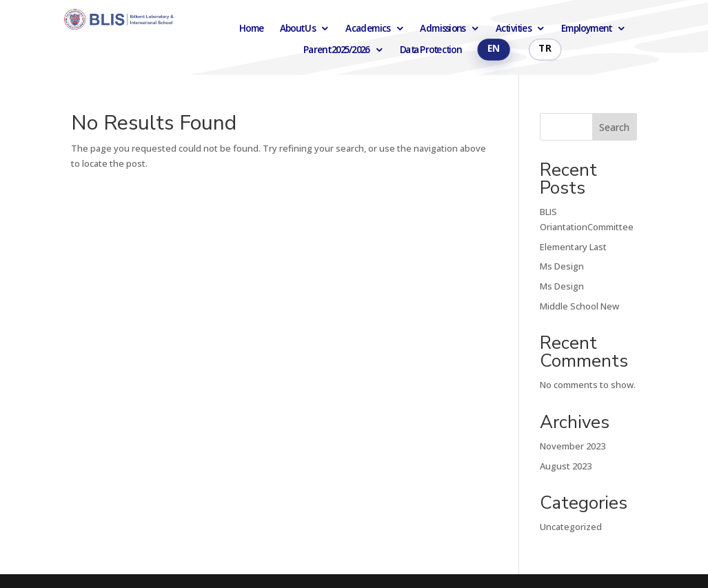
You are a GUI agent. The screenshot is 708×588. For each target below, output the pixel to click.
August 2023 (566, 466)
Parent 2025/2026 (336, 50)
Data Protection (431, 50)
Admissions (442, 29)
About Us (297, 29)
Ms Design (562, 266)
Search (614, 127)
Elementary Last (573, 247)
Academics (367, 29)
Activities (513, 29)
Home (252, 29)
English (493, 50)
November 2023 (573, 446)
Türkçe (545, 50)
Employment (586, 29)
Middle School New (579, 306)
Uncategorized (571, 527)
